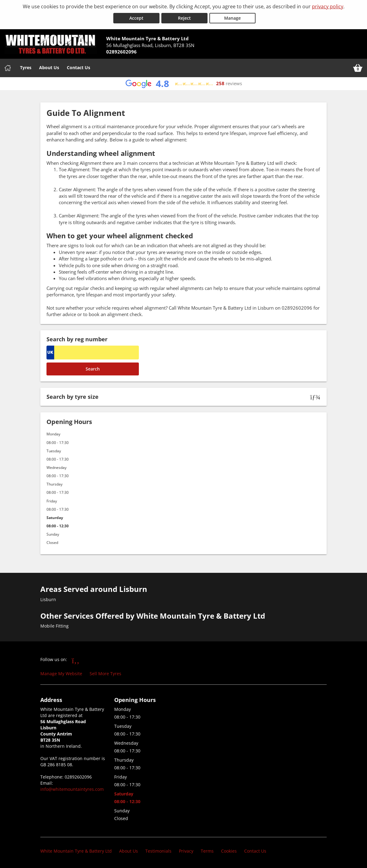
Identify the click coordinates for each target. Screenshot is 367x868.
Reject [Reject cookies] (184, 18)
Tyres (26, 67)
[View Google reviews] (184, 83)
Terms (207, 851)
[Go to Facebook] (76, 660)
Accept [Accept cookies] (136, 18)
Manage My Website (61, 674)
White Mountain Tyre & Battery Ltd (76, 851)
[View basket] (358, 68)
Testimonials (158, 851)
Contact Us (79, 67)
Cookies (229, 851)
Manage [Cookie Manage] (232, 18)
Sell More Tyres (105, 674)
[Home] (8, 68)
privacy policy (328, 6)
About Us (49, 67)
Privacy (186, 851)
